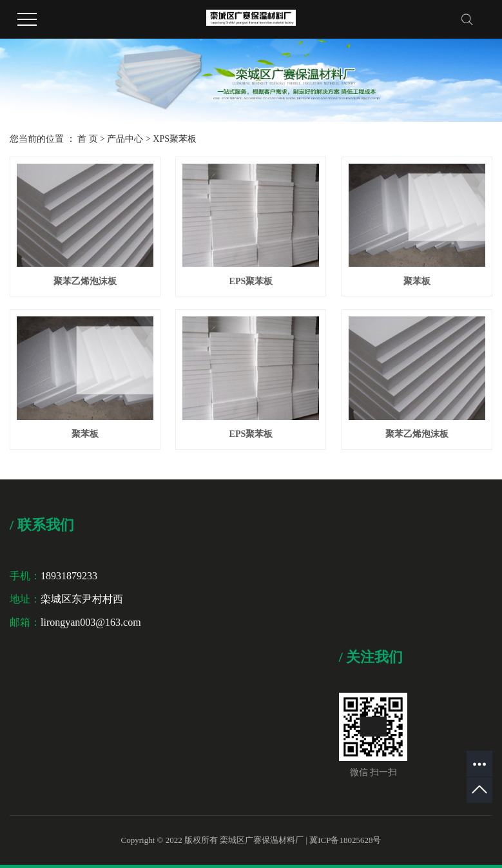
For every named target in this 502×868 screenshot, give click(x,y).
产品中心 (125, 139)
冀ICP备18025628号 (345, 840)
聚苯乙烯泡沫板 (85, 281)
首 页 (88, 139)
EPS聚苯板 (251, 281)
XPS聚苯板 (175, 139)
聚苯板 (417, 281)
